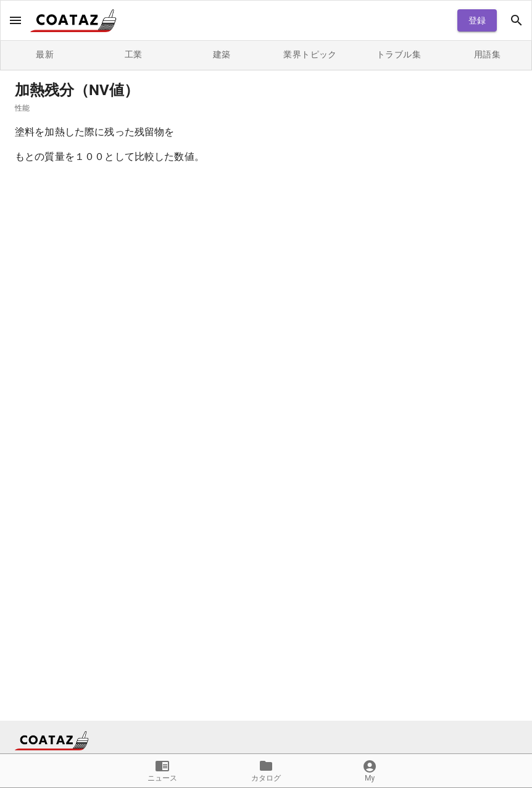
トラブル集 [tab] (398, 55)
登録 (477, 21)
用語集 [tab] (487, 55)
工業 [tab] (133, 55)
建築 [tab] (222, 55)
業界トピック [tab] (310, 55)
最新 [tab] (45, 55)
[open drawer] (15, 20)
